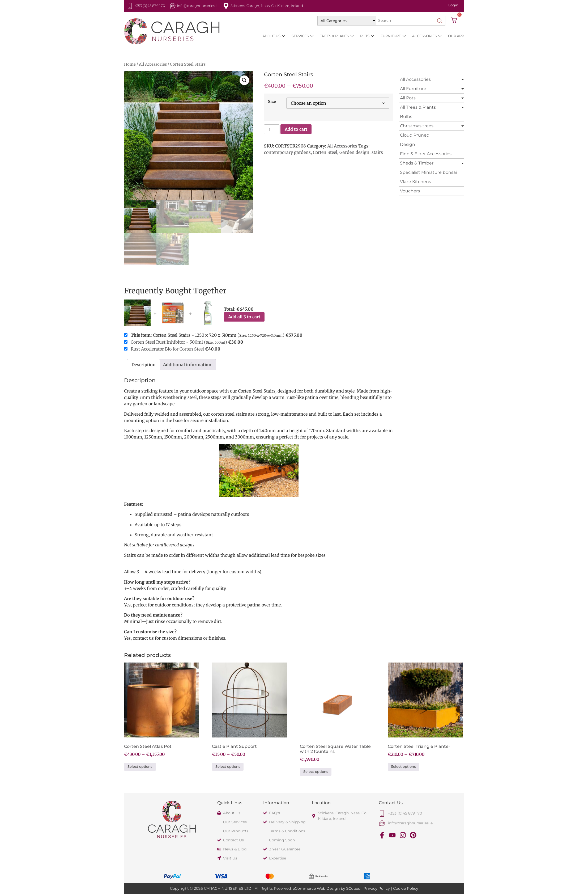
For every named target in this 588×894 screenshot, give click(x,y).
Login (453, 5)
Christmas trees (417, 126)
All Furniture (413, 89)
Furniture (393, 36)
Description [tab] (144, 365)
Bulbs (406, 117)
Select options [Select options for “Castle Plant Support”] (228, 767)
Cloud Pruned (415, 135)
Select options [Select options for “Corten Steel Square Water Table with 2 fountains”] (316, 772)
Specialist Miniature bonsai (428, 172)
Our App (456, 36)
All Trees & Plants (418, 107)
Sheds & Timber (417, 163)
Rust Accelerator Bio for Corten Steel (168, 349)
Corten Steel (325, 152)
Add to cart (296, 129)
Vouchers (410, 191)
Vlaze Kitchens (416, 182)
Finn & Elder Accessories (426, 154)
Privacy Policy (377, 888)
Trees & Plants (337, 36)
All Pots (408, 98)
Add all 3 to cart (244, 317)
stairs (377, 152)
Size (272, 102)
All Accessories (153, 64)
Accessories (427, 36)
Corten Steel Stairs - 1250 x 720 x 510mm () (213, 335)
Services (302, 36)
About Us (274, 36)
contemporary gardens (287, 152)
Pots (367, 36)
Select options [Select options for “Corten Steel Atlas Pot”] (140, 767)
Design (408, 144)
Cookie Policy (406, 888)
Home (130, 64)
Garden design (354, 152)
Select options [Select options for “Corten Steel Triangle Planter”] (403, 767)
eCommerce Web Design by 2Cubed (327, 888)
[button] (244, 80)
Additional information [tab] (187, 365)
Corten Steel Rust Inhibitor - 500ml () (179, 342)
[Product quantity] (272, 129)
